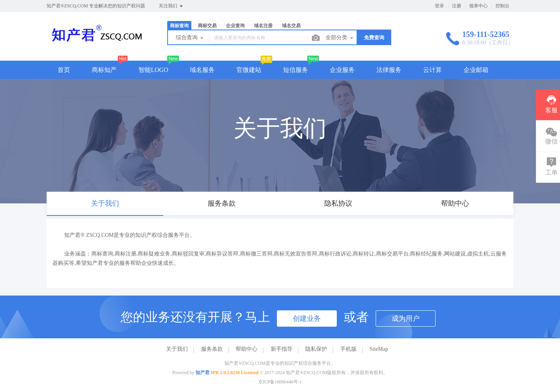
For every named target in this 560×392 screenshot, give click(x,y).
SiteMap (379, 349)
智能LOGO (153, 70)
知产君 (203, 373)
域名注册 (263, 26)
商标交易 (207, 26)
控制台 (502, 6)
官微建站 (249, 70)
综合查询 (190, 38)
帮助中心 (247, 349)
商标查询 (179, 26)
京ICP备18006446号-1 (280, 382)
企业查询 (235, 26)
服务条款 (212, 349)
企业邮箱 (476, 70)
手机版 (348, 349)
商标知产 (104, 70)
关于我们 (177, 349)
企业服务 (342, 70)
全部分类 (340, 38)
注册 (457, 6)
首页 (64, 70)
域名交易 (291, 26)
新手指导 (282, 349)
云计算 (432, 70)
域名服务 (202, 70)
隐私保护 (316, 349)
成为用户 (406, 318)
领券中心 (478, 6)
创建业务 (307, 318)
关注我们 (171, 6)
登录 (439, 6)
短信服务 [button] (296, 70)
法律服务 (389, 70)
